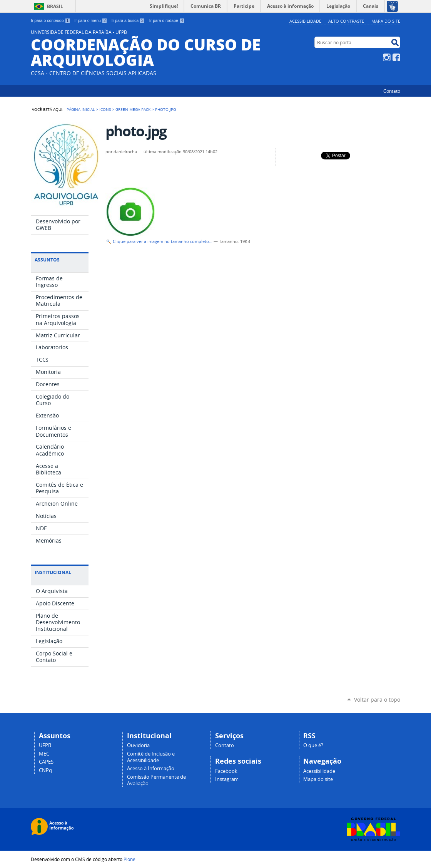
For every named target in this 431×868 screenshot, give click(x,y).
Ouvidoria (138, 745)
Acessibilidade (305, 21)
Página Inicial (81, 109)
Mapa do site (386, 21)
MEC (44, 754)
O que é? (313, 745)
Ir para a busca (128, 20)
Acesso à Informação (151, 768)
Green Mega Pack (133, 109)
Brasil (55, 6)
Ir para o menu (91, 20)
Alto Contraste (346, 21)
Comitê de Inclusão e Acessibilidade (151, 757)
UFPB (45, 745)
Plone (129, 859)
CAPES (46, 762)
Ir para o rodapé (167, 20)
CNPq (45, 770)
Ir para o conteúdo (50, 20)
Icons (105, 109)
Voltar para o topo (377, 700)
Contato (392, 91)
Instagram (387, 57)
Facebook (396, 57)
